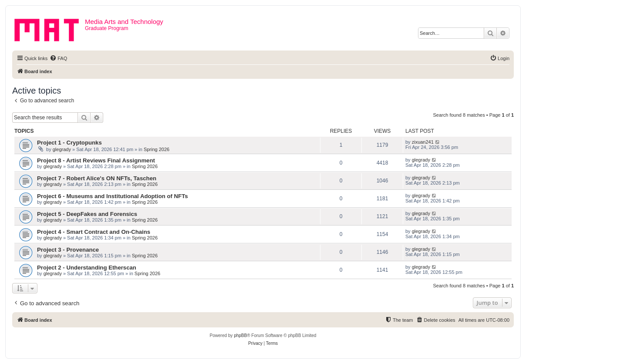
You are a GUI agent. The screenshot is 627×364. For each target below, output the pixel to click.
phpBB (240, 335)
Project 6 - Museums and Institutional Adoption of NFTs (113, 196)
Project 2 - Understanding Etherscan (87, 268)
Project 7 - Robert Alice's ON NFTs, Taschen (97, 178)
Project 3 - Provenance (68, 250)
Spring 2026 (157, 149)
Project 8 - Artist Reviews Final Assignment (96, 160)
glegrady (62, 149)
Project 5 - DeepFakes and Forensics (87, 214)
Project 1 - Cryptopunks (69, 143)
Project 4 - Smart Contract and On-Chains (94, 232)
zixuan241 (423, 142)
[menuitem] (58, 58)
